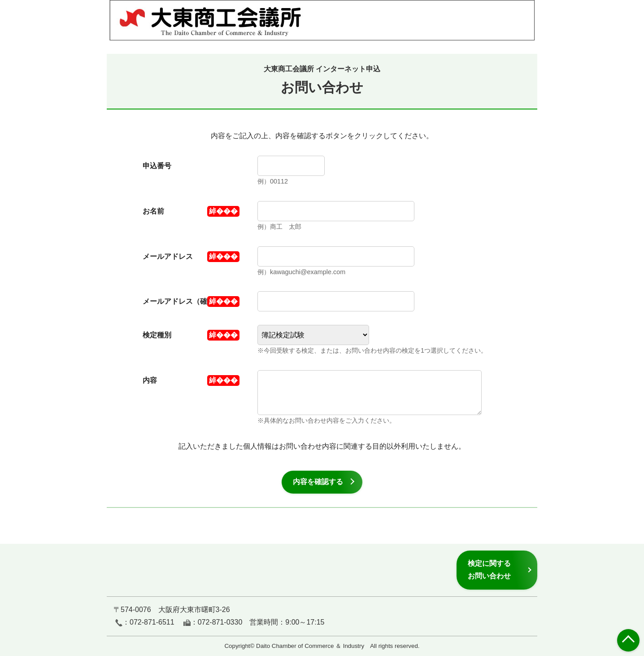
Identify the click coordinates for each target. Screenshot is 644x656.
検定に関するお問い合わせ (489, 570)
